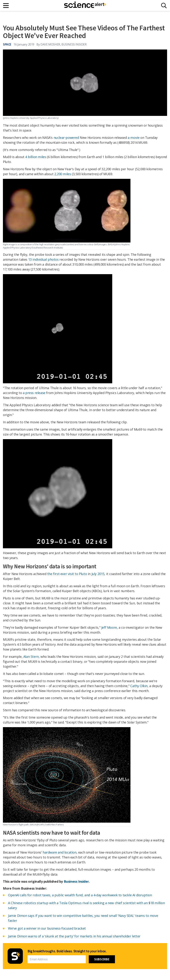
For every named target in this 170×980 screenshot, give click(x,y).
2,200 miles (63, 174)
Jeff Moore (109, 627)
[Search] (164, 6)
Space (7, 44)
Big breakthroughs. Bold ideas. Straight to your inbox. (67, 951)
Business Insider (76, 881)
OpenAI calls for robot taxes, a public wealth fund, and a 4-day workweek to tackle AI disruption (80, 895)
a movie (134, 138)
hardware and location (60, 852)
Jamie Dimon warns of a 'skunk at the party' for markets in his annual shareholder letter (74, 936)
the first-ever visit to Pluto (67, 574)
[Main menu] (6, 6)
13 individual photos (43, 259)
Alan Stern (31, 657)
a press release (34, 393)
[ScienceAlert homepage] (85, 5)
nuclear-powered (66, 138)
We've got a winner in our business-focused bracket (47, 928)
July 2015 (98, 574)
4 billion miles (36, 157)
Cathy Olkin (139, 686)
